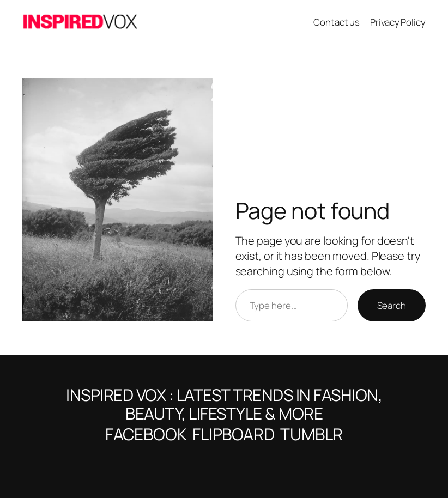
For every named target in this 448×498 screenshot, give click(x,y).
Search (392, 305)
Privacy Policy (398, 22)
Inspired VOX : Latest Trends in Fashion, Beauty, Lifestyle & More (224, 404)
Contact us (337, 22)
